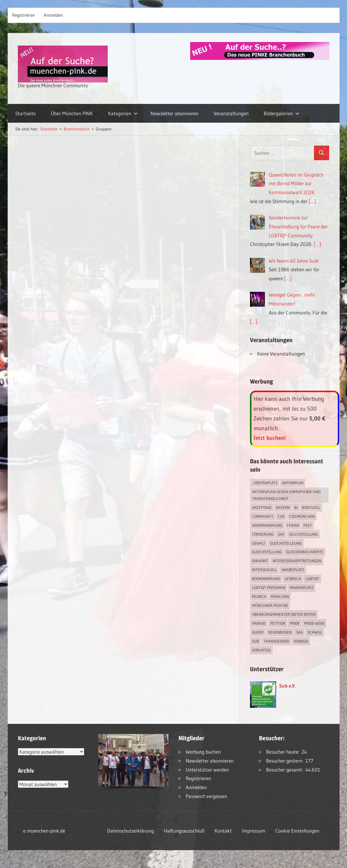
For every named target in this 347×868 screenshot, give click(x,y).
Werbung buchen (203, 752)
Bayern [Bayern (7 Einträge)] (283, 507)
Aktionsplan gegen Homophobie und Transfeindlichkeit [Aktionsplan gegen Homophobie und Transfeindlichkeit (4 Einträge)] (286, 495)
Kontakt (223, 831)
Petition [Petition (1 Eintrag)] (278, 623)
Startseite (25, 113)
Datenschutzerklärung (130, 831)
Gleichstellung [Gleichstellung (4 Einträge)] (267, 552)
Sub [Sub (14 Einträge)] (256, 641)
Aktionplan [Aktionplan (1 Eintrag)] (293, 483)
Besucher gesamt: (286, 770)
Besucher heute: (284, 752)
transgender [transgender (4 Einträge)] (276, 641)
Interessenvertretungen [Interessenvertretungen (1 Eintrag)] (297, 561)
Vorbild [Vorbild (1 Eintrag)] (301, 641)
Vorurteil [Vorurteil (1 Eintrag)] (261, 650)
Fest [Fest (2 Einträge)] (308, 525)
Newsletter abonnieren (175, 113)
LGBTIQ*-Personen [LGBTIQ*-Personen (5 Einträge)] (269, 588)
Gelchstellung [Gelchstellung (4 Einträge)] (303, 534)
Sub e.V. (287, 686)
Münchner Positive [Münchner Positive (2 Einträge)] (270, 605)
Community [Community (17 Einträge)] (263, 516)
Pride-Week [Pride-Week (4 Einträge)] (314, 623)
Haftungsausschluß (184, 831)
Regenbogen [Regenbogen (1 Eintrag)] (280, 632)
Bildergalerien (282, 113)
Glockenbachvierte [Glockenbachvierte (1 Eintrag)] (305, 552)
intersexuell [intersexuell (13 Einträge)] (265, 570)
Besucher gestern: (286, 761)
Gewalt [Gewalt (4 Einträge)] (259, 543)
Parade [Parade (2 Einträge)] (259, 623)
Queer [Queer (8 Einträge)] (258, 632)
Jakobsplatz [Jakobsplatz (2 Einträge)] (293, 570)
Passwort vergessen (206, 796)
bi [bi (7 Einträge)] (296, 507)
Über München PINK (72, 113)
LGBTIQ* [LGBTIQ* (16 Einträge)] (312, 579)
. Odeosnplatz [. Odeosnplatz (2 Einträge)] (265, 483)
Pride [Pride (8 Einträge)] (295, 623)
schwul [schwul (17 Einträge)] (315, 632)
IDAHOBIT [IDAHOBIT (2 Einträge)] (260, 561)
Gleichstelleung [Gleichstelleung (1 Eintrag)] (286, 543)
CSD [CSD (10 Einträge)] (281, 516)
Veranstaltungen (231, 113)
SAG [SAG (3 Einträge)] (300, 632)
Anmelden (53, 15)
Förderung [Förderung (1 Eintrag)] (263, 534)
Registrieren (24, 15)
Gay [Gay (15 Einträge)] (281, 534)
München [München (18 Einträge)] (280, 596)
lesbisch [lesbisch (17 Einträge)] (293, 579)
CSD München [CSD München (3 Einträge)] (302, 516)
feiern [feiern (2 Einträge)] (293, 525)
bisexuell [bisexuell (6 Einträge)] (311, 507)
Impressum (254, 831)
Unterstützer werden (207, 770)
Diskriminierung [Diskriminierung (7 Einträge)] (267, 525)
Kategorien (123, 113)
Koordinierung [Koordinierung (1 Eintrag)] (266, 579)
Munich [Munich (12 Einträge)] (259, 596)
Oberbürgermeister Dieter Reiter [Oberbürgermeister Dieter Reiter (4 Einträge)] (284, 614)
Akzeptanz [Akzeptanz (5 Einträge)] (262, 507)
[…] (312, 201)
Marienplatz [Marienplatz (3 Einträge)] (302, 588)
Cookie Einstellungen (297, 831)
